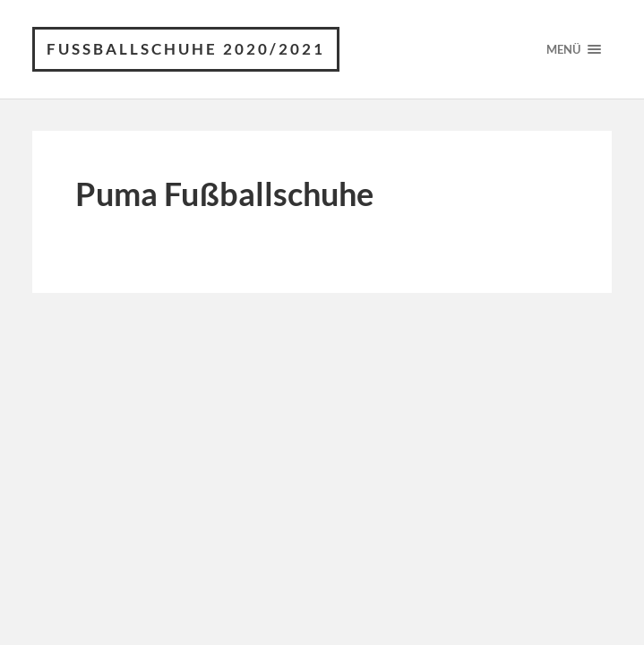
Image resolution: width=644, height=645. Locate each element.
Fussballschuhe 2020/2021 (186, 49)
